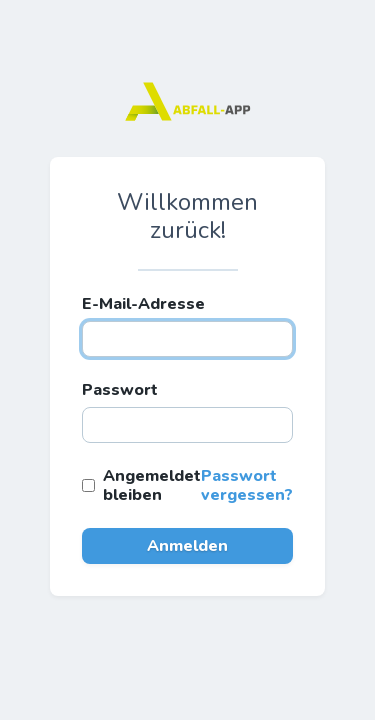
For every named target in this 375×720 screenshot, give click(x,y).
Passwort (120, 390)
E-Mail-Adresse (143, 304)
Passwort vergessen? (247, 485)
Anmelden (187, 546)
